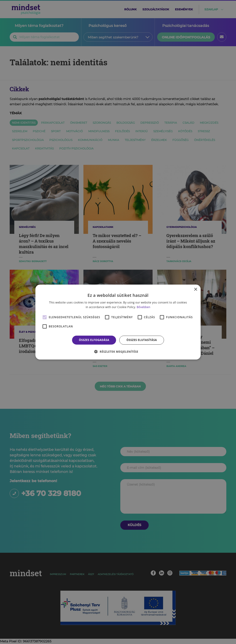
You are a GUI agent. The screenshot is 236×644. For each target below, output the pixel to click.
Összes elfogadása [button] (94, 340)
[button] (118, 352)
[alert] (118, 322)
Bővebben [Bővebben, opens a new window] (143, 307)
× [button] (195, 289)
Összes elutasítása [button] (142, 340)
